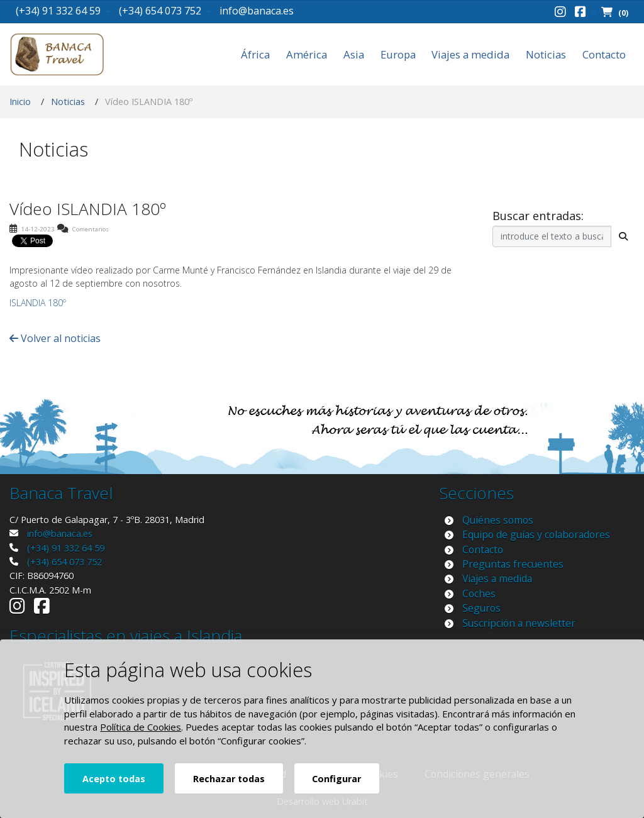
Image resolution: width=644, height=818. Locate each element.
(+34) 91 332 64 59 (58, 11)
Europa (398, 54)
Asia (354, 54)
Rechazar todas (229, 779)
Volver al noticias (55, 338)
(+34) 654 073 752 (160, 11)
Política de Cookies (141, 727)
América (307, 54)
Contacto (604, 54)
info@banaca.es (257, 11)
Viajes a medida (470, 54)
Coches (479, 594)
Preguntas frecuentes (513, 564)
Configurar (336, 779)
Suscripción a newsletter (519, 623)
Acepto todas (114, 779)
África (255, 54)
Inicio (20, 102)
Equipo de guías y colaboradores (536, 534)
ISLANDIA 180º (38, 303)
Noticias (546, 54)
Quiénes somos (498, 520)
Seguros (481, 608)
